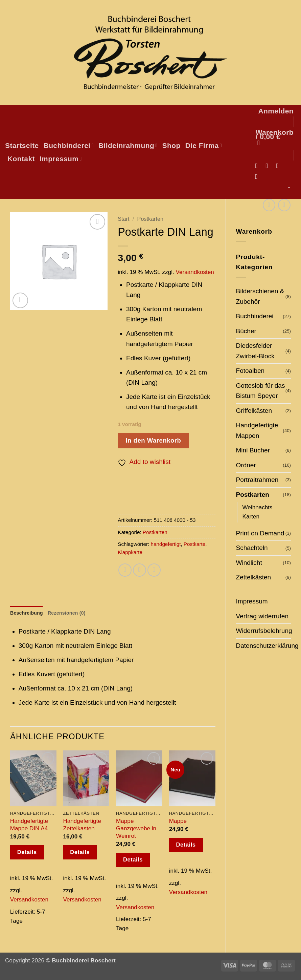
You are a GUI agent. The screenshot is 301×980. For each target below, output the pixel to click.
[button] (276, 111)
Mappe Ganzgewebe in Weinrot (136, 829)
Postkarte (194, 544)
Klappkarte (130, 552)
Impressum (61, 159)
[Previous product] (284, 205)
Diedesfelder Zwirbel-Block (255, 351)
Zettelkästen (254, 577)
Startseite (22, 145)
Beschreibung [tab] (28, 613)
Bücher (246, 331)
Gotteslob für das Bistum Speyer (261, 391)
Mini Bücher (253, 450)
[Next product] (269, 205)
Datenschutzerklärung (267, 646)
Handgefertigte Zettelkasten (82, 825)
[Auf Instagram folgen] (269, 166)
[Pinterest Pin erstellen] (154, 570)
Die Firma (204, 145)
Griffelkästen (254, 411)
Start (123, 219)
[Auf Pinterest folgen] (258, 176)
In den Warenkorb (153, 440)
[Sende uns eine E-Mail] (280, 166)
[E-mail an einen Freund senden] (140, 570)
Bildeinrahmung (128, 145)
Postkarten (253, 495)
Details (27, 853)
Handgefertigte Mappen (257, 430)
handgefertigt (166, 544)
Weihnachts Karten (258, 512)
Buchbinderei (69, 145)
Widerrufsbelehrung (264, 631)
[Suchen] (292, 190)
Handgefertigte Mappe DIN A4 (29, 825)
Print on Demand (260, 533)
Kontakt (21, 159)
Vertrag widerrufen (262, 616)
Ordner (246, 465)
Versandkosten (195, 272)
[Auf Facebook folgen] (258, 166)
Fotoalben (250, 371)
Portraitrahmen (257, 480)
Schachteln (252, 548)
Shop (171, 145)
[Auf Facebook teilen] (125, 570)
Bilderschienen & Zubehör (260, 296)
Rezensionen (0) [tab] (71, 613)
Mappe (178, 822)
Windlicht (249, 563)
